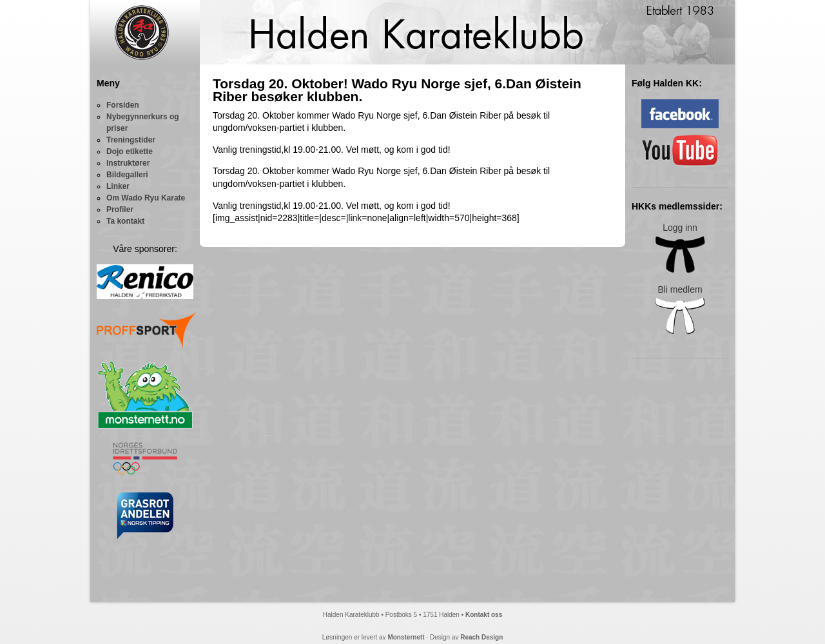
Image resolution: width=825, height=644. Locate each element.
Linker (118, 186)
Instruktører (128, 163)
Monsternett (406, 637)
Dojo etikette (130, 151)
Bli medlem (680, 310)
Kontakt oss (484, 615)
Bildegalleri (127, 175)
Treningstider (131, 140)
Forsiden (123, 105)
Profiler (120, 210)
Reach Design (481, 637)
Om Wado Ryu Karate (146, 198)
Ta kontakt (125, 221)
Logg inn (680, 248)
